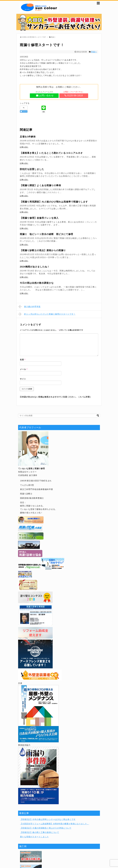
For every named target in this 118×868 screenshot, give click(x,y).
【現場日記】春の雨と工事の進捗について (40, 832)
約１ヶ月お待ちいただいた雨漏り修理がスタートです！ (47, 314)
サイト (23, 379)
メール (24, 369)
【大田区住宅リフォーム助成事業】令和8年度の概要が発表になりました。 (55, 824)
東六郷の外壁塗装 (29, 306)
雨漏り (94, 52)
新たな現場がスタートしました (34, 837)
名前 (23, 360)
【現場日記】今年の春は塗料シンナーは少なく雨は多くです (48, 819)
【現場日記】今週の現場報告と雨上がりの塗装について (46, 828)
